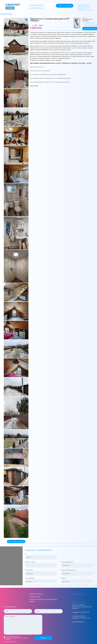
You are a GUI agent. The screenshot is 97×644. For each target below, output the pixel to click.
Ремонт (64, 578)
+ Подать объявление (65, 6)
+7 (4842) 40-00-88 (79, 616)
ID (26, 554)
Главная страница (36, 594)
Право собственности (69, 570)
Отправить (43, 638)
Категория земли (67, 562)
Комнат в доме (30, 562)
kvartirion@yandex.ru (78, 622)
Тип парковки (30, 578)
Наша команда (35, 597)
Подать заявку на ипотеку (16, 541)
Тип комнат (29, 570)
